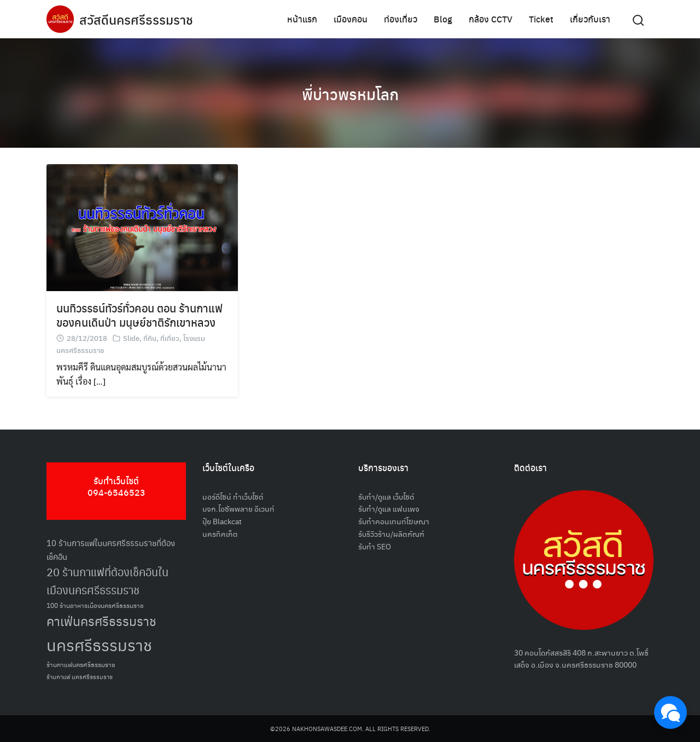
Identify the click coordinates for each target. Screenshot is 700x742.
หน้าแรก (302, 19)
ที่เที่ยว (170, 338)
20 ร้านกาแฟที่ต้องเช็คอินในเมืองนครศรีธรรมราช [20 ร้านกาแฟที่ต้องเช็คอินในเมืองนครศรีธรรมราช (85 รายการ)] (107, 581)
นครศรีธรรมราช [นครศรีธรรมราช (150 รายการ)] (99, 644)
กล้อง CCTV (491, 19)
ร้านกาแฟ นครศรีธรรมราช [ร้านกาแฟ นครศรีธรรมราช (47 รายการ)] (80, 677)
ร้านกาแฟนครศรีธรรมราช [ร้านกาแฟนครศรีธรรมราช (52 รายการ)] (81, 664)
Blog (443, 19)
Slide (131, 338)
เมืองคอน (351, 19)
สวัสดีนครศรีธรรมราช (138, 19)
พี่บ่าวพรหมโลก (350, 93)
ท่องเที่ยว (401, 19)
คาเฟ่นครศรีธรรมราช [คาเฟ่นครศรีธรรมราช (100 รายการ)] (101, 621)
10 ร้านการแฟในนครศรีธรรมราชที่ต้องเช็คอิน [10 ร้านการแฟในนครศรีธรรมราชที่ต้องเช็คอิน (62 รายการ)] (111, 549)
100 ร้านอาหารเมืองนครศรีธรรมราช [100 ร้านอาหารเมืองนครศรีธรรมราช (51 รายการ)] (95, 605)
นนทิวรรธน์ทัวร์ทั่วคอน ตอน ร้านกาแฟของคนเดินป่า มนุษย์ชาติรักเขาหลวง (139, 315)
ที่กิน (150, 338)
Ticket (541, 19)
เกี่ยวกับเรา (590, 19)
